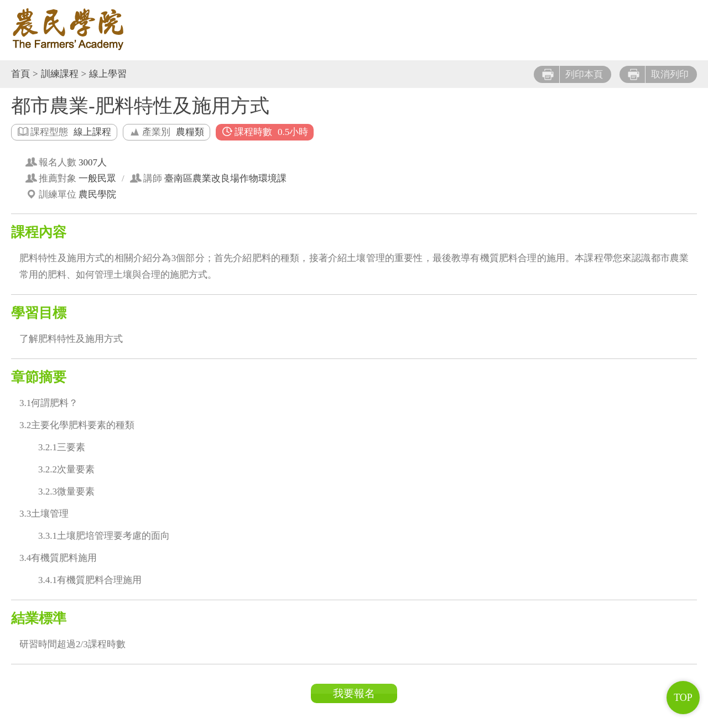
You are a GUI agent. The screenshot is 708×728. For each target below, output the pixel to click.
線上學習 (108, 74)
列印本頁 (572, 74)
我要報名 (354, 693)
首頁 (20, 74)
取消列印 (658, 74)
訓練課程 (60, 74)
